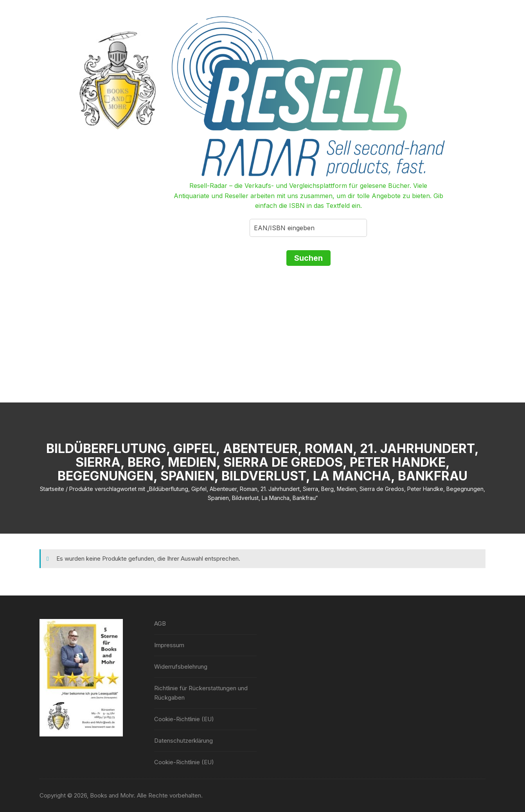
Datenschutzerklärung (183, 741)
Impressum (169, 645)
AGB (160, 623)
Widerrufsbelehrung (181, 667)
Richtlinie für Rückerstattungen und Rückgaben (201, 693)
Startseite (52, 489)
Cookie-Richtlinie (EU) (184, 719)
